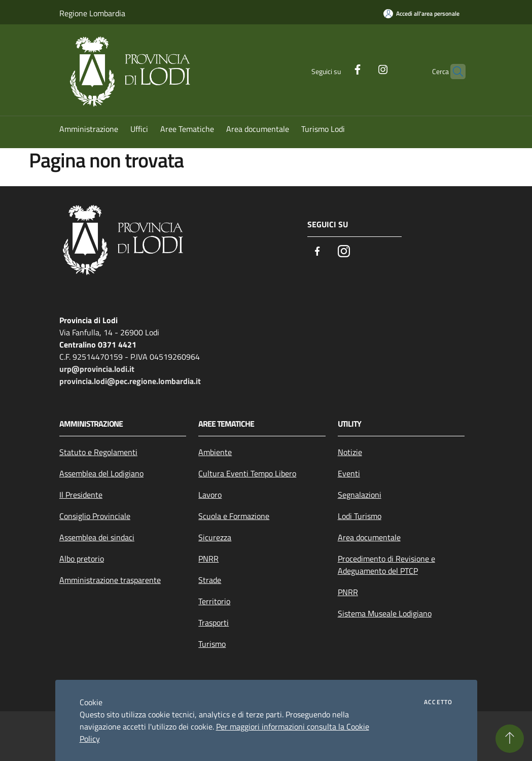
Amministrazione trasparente (110, 580)
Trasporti (214, 622)
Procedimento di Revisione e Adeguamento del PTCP (386, 565)
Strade (210, 580)
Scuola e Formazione (234, 516)
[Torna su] (510, 739)
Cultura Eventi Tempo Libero (247, 473)
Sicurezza (215, 537)
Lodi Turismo (360, 516)
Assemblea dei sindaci (97, 537)
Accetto (438, 702)
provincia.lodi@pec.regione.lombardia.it (130, 381)
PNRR (208, 559)
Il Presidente (81, 495)
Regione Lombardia (92, 13)
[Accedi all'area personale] (421, 13)
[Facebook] (338, 68)
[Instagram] (363, 68)
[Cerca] (453, 72)
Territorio (214, 601)
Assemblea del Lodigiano (101, 473)
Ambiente (215, 452)
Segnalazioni (360, 495)
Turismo (212, 644)
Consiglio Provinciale (95, 516)
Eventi (349, 473)
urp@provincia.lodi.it (97, 369)
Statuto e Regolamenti (98, 452)
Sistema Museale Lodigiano (385, 613)
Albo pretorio (82, 559)
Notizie (350, 452)
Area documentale (369, 537)
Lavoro (210, 495)
